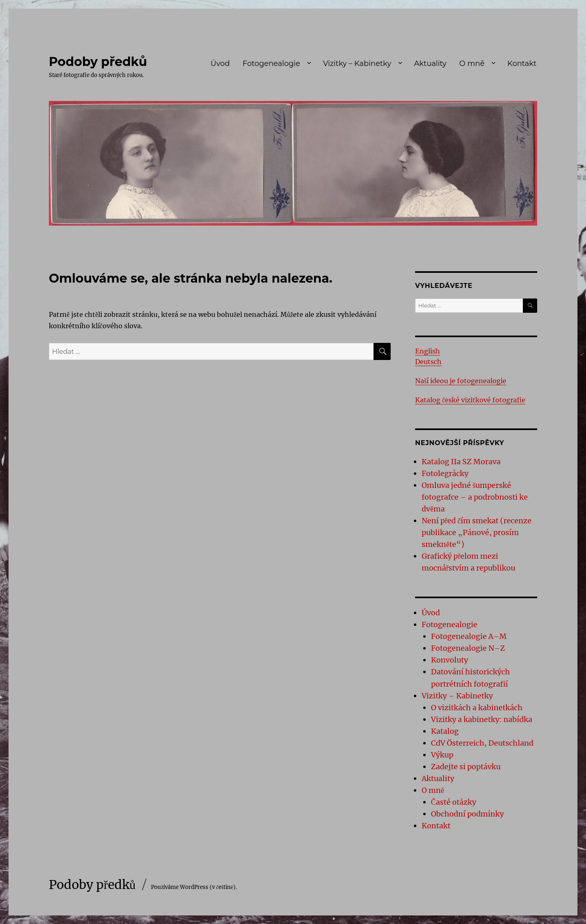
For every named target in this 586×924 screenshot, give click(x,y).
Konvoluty (449, 660)
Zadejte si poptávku (466, 767)
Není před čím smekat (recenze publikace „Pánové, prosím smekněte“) (477, 532)
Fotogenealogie (271, 64)
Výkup (442, 755)
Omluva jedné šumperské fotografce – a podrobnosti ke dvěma (475, 497)
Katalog (445, 731)
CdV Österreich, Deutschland (482, 743)
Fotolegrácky (445, 473)
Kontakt (522, 64)
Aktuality (430, 64)
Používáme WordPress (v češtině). (194, 887)
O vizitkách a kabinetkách (477, 708)
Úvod (220, 64)
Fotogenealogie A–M (469, 636)
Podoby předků (98, 62)
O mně (472, 64)
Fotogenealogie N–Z (468, 648)
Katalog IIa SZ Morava (461, 462)
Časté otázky (454, 802)
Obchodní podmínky (467, 814)
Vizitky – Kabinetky (357, 64)
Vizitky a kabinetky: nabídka (482, 719)
